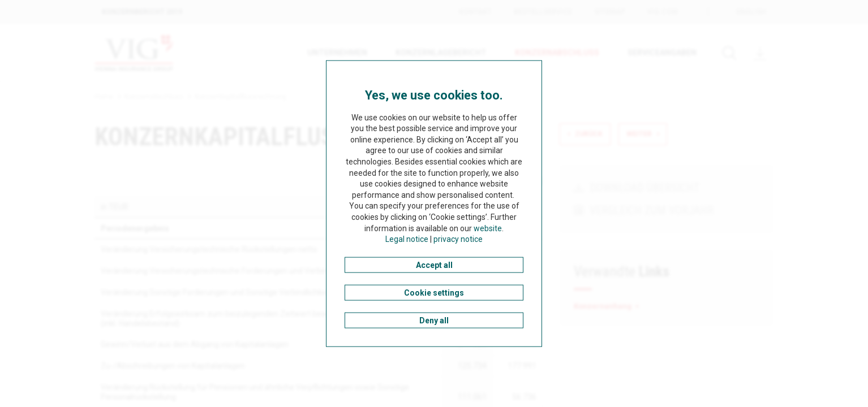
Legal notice (407, 239)
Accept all (434, 265)
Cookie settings (434, 292)
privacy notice (458, 239)
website (488, 228)
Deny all (434, 320)
